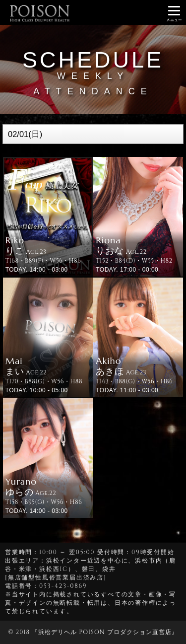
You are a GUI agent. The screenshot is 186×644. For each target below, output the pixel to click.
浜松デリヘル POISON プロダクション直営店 (105, 632)
